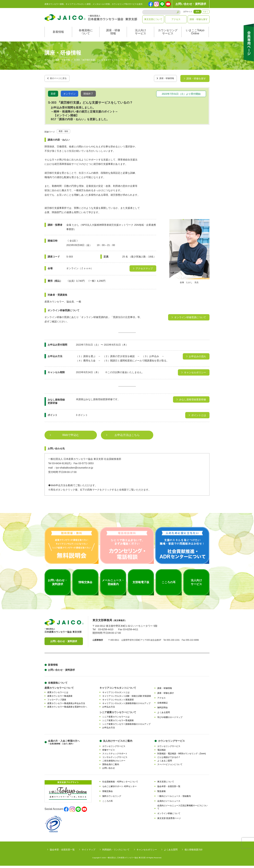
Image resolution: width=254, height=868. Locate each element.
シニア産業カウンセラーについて (118, 715)
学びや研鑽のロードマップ (170, 720)
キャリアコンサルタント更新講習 (118, 702)
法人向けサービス (141, 35)
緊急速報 (161, 794)
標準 (197, 12)
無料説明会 (163, 710)
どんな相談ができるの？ (169, 759)
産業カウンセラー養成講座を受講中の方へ (67, 709)
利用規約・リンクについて (116, 852)
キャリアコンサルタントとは (116, 695)
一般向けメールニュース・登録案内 (174, 798)
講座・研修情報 (113, 35)
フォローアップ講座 (57, 702)
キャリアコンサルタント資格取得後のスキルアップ (126, 706)
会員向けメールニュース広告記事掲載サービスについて (182, 809)
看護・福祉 (65, 133)
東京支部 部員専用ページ (169, 821)
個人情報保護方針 (194, 852)
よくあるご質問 (165, 763)
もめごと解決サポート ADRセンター (119, 789)
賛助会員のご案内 (111, 767)
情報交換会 (108, 794)
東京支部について (153, 19)
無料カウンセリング (112, 798)
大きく (206, 12)
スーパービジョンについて (170, 767)
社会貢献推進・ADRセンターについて (120, 784)
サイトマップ (89, 852)
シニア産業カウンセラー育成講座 (118, 723)
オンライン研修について (169, 816)
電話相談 (161, 752)
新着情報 (58, 35)
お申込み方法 (109, 709)
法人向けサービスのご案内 (118, 743)
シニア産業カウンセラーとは (116, 719)
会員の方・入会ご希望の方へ (64, 745)
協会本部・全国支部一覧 (169, 789)
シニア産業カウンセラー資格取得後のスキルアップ (126, 726)
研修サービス (109, 752)
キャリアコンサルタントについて (118, 690)
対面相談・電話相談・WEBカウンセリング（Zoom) (182, 756)
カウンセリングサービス (168, 35)
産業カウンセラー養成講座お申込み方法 (66, 706)
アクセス (176, 19)
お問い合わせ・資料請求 (191, 4)
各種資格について (86, 35)
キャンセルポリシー (147, 852)
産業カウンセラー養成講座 (60, 698)
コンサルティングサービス (115, 759)
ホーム (48, 63)
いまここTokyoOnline (195, 35)
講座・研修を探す (199, 19)
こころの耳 (108, 803)
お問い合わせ (109, 770)
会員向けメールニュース (169, 803)
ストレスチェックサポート (115, 756)
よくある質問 (164, 715)
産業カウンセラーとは (58, 695)
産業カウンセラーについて (59, 690)
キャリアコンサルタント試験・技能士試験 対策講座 (127, 698)
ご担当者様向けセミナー (114, 763)
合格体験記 (163, 705)
